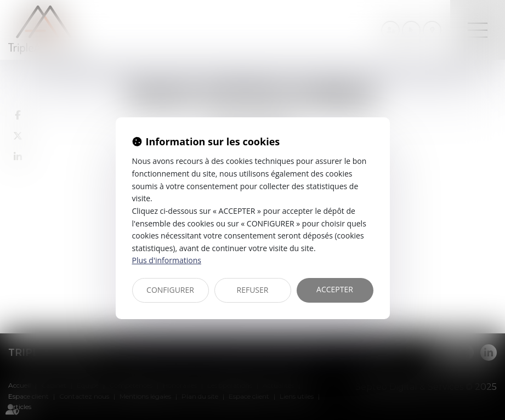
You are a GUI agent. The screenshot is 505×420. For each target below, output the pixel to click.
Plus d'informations (167, 260)
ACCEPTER (335, 289)
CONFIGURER (170, 290)
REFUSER (253, 290)
